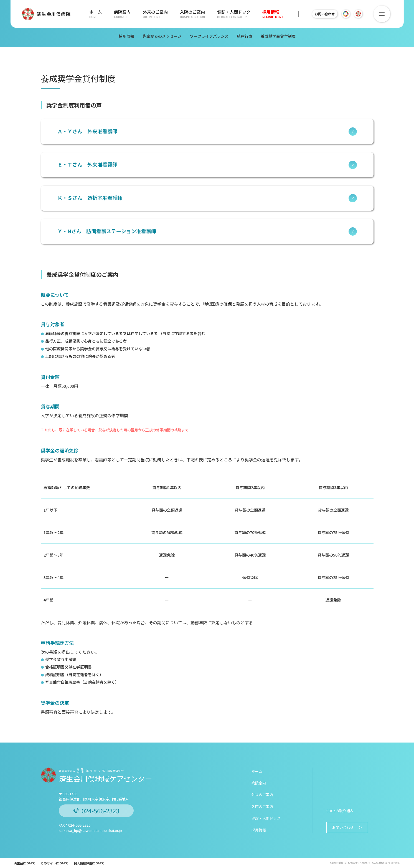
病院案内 (122, 14)
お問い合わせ (325, 14)
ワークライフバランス (209, 36)
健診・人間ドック (231, 14)
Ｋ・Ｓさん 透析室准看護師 (207, 198)
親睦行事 (245, 36)
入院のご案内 (191, 14)
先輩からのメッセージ (162, 36)
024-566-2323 (96, 811)
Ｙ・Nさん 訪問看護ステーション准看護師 (207, 232)
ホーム (96, 14)
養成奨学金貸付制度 (278, 36)
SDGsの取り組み (340, 811)
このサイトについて (54, 863)
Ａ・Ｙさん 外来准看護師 (207, 132)
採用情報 (270, 14)
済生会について (25, 863)
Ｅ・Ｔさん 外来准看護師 (207, 165)
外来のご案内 (154, 14)
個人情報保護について (89, 863)
